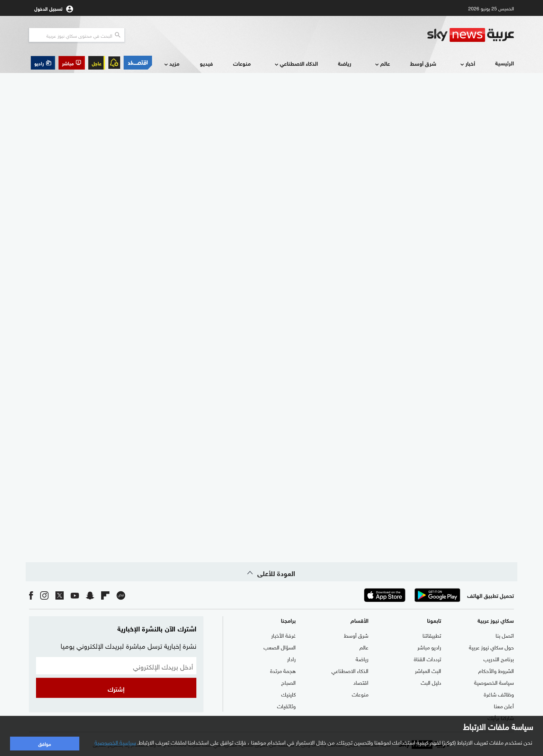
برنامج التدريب (499, 658)
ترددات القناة (428, 658)
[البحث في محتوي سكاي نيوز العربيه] (77, 35)
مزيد (171, 64)
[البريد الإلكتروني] (116, 666)
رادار (291, 658)
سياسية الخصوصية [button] (115, 742)
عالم (382, 64)
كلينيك (288, 694)
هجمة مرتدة (283, 670)
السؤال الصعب (280, 647)
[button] (72, 63)
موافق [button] (44, 743)
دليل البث (431, 682)
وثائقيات (286, 705)
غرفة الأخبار (283, 635)
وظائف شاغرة (499, 694)
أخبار (467, 64)
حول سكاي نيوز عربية (491, 647)
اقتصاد (361, 682)
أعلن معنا (504, 705)
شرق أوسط (423, 63)
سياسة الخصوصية (494, 682)
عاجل (97, 63)
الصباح (288, 682)
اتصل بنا (505, 635)
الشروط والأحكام (496, 670)
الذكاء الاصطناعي (296, 64)
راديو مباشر (429, 647)
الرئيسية (505, 63)
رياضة (345, 63)
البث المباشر (428, 670)
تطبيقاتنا (432, 635)
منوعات (242, 63)
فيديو (206, 63)
